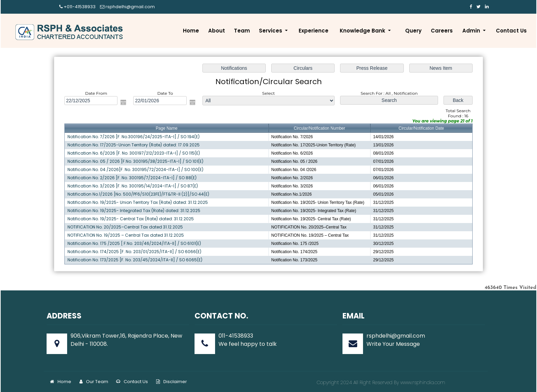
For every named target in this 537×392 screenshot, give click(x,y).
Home (191, 31)
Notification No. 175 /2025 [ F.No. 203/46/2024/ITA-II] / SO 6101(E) (136, 242)
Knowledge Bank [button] (363, 31)
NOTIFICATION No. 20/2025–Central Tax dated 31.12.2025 (127, 226)
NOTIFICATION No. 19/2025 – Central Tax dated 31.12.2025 (127, 234)
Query (413, 31)
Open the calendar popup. (125, 103)
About (217, 31)
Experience (314, 31)
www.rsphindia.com (422, 382)
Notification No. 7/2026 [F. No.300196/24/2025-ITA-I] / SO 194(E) (135, 137)
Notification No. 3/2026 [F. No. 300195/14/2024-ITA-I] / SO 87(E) (134, 186)
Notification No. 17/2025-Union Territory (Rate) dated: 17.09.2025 (135, 145)
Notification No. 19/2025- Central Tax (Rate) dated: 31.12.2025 (132, 218)
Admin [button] (472, 31)
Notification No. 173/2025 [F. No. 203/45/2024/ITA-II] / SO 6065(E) (136, 259)
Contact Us (511, 31)
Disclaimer (172, 382)
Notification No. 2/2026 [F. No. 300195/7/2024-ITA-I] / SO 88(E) (134, 178)
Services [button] (271, 31)
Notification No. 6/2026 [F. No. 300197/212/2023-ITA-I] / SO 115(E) (135, 153)
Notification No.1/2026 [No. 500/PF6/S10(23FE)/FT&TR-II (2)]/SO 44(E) (140, 194)
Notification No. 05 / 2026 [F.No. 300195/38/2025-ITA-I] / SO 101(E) (137, 161)
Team (242, 31)
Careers (442, 31)
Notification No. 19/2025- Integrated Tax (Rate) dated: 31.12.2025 (136, 210)
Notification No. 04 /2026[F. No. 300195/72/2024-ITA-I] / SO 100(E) (137, 169)
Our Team (94, 382)
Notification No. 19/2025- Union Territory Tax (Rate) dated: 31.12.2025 (139, 202)
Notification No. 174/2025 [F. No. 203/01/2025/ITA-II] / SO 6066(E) (136, 251)
